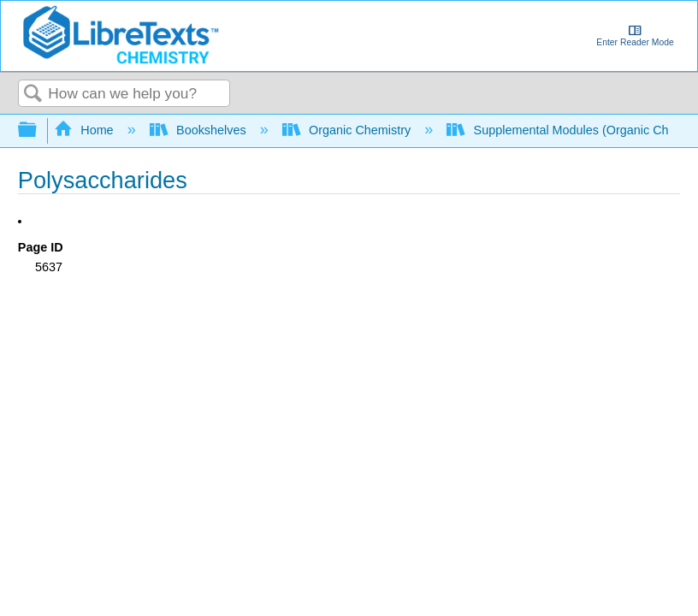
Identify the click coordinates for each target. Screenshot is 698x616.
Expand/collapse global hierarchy (38, 130)
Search (33, 95)
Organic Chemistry (349, 130)
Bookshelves (200, 130)
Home (86, 130)
